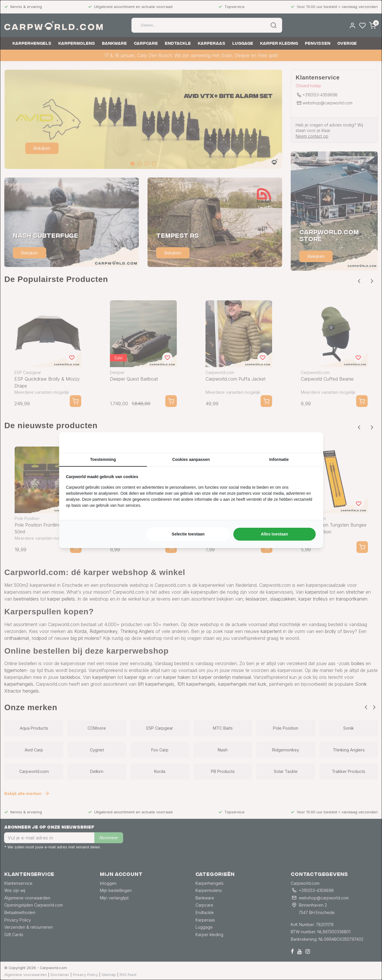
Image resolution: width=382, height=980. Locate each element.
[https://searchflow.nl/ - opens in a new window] (309, 443)
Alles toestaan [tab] (275, 534)
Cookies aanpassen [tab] (191, 459)
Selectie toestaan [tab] (188, 534)
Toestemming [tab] (103, 459)
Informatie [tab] (279, 459)
